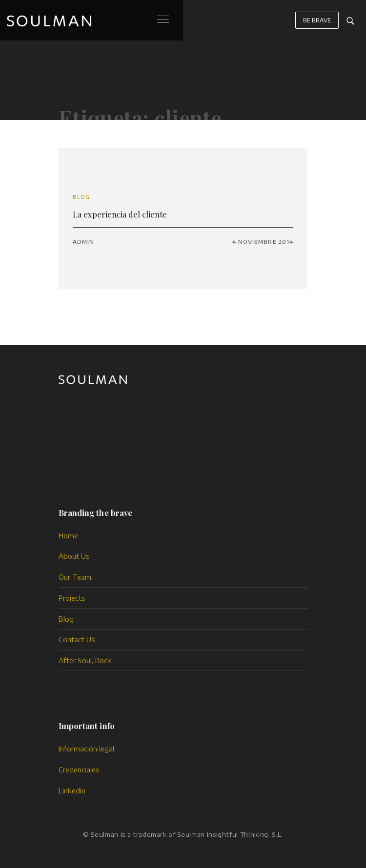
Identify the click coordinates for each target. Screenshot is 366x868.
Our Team (75, 577)
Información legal (86, 749)
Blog (81, 197)
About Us (74, 556)
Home (68, 535)
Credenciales (79, 769)
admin (84, 242)
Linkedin (72, 790)
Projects (72, 598)
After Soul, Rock (85, 660)
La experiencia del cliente (120, 214)
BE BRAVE (317, 20)
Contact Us (77, 639)
